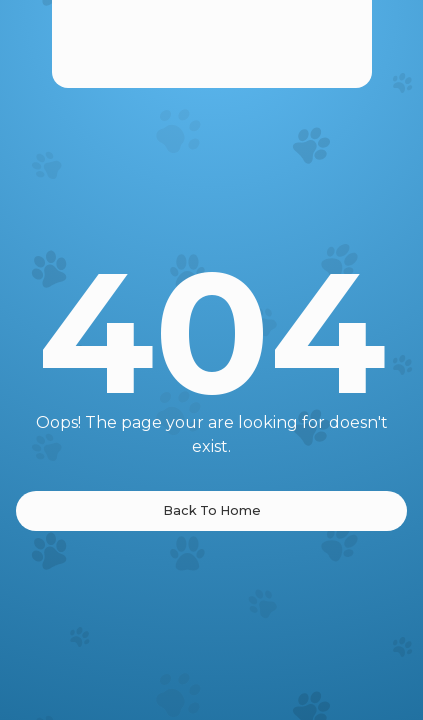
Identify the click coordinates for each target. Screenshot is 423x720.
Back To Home (212, 510)
